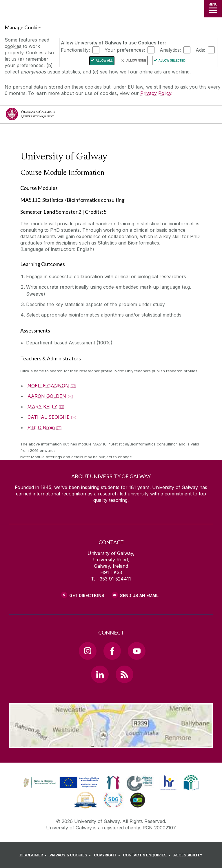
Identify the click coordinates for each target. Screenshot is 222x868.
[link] (113, 783)
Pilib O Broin (41, 427)
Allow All (104, 61)
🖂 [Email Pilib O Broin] (59, 427)
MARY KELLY (42, 407)
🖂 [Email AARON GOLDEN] (70, 396)
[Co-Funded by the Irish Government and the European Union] (62, 788)
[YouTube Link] (137, 651)
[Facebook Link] (112, 651)
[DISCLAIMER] (34, 855)
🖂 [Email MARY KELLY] (62, 407)
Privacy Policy (156, 93)
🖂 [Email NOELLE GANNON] (73, 386)
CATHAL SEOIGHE (49, 417)
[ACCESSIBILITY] (188, 855)
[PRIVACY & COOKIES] (71, 855)
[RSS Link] (124, 674)
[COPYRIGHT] (108, 855)
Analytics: (170, 50)
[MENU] (213, 9)
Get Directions (87, 595)
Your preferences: (125, 50)
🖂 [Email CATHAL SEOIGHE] (74, 417)
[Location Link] (111, 744)
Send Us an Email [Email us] (139, 595)
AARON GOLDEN (47, 396)
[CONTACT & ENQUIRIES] (148, 855)
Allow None (136, 61)
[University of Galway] (30, 115)
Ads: (200, 50)
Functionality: (75, 50)
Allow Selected (172, 61)
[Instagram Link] (88, 651)
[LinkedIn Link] (100, 674)
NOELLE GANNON (48, 386)
